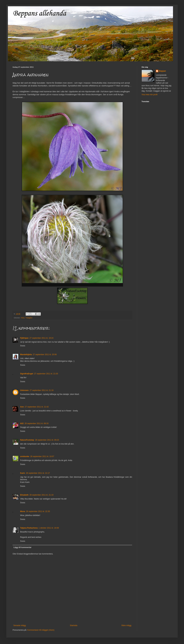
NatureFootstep (27, 440)
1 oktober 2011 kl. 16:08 (49, 528)
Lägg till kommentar (22, 547)
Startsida (74, 625)
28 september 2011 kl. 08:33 (36, 423)
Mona (23, 511)
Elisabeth (24, 495)
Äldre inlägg (126, 625)
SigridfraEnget (27, 374)
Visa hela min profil (149, 95)
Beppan (162, 71)
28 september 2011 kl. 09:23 (47, 440)
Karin (23, 473)
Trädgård (29, 318)
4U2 (22, 423)
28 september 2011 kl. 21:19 (41, 495)
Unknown (24, 390)
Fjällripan (24, 338)
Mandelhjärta (26, 355)
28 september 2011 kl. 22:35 (38, 511)
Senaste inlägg (20, 625)
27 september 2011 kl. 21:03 (46, 374)
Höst (23, 318)
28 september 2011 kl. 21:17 (38, 473)
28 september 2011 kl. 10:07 (42, 456)
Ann (22, 407)
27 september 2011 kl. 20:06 (45, 355)
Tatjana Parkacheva (29, 528)
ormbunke (25, 456)
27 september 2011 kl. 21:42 (37, 407)
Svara (23, 346)
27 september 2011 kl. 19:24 (41, 338)
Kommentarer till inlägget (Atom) (41, 630)
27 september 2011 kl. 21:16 (42, 390)
